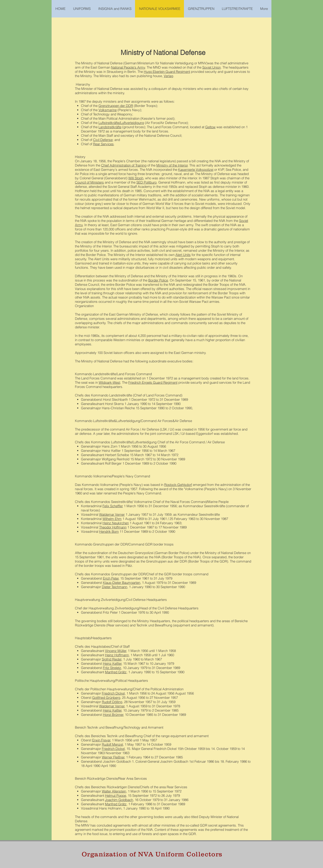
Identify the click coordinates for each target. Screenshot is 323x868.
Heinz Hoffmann (117, 655)
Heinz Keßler (112, 663)
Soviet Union (212, 67)
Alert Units (183, 255)
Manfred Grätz (116, 672)
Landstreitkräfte (110, 127)
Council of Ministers (89, 182)
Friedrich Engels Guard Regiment (153, 382)
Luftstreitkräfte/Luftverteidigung (121, 123)
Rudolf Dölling (112, 702)
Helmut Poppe (116, 795)
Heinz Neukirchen (116, 523)
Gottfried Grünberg (106, 698)
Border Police (158, 280)
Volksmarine (108, 110)
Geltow (210, 127)
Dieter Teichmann (115, 587)
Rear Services (103, 144)
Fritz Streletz (112, 668)
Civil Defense (103, 140)
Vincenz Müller (116, 651)
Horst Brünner (113, 715)
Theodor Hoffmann (113, 527)
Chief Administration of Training (124, 165)
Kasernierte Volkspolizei (196, 170)
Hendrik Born (109, 531)
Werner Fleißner (113, 757)
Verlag (168, 76)
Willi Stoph (136, 178)
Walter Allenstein (114, 791)
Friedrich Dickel (113, 693)
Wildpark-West (109, 382)
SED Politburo (146, 182)
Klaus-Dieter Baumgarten (122, 583)
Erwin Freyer (101, 740)
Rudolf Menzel (112, 744)
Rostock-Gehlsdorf (178, 485)
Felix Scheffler (113, 506)
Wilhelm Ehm (112, 519)
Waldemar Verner (112, 514)
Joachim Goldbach (119, 800)
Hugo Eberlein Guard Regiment (167, 72)
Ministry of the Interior (172, 165)
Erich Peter (111, 578)
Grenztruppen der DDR (116, 106)
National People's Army (128, 67)
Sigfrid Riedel (112, 659)
